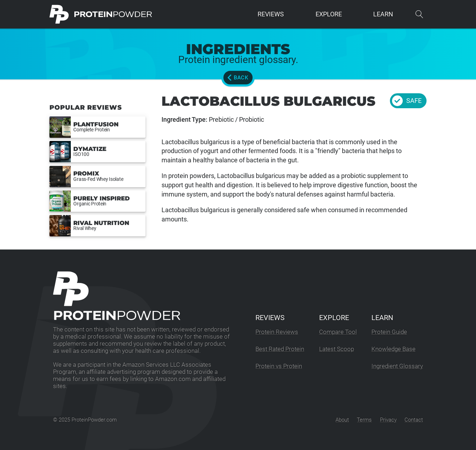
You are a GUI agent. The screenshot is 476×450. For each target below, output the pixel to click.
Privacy (388, 420)
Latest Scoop (337, 349)
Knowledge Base (393, 349)
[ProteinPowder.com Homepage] (101, 14)
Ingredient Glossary (397, 366)
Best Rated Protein (280, 349)
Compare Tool (338, 332)
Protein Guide (389, 332)
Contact (414, 420)
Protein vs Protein (279, 366)
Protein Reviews (277, 332)
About (342, 420)
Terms (364, 420)
